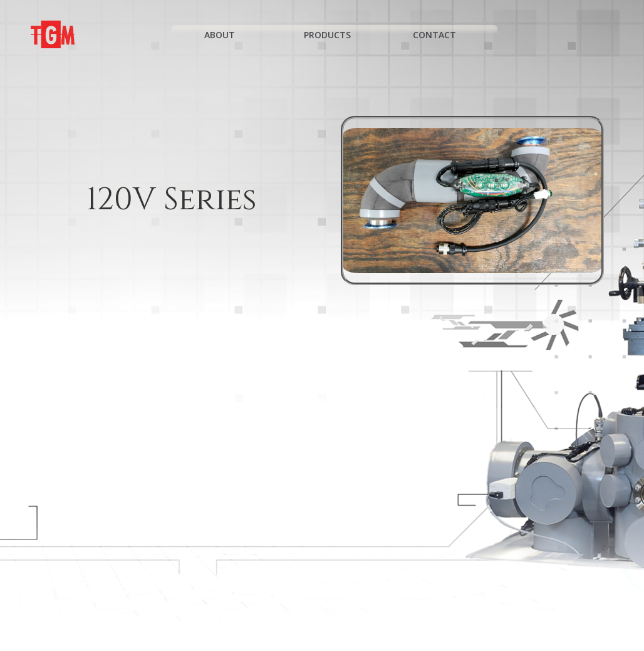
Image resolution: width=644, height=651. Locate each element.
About (225, 35)
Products (333, 35)
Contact (440, 35)
